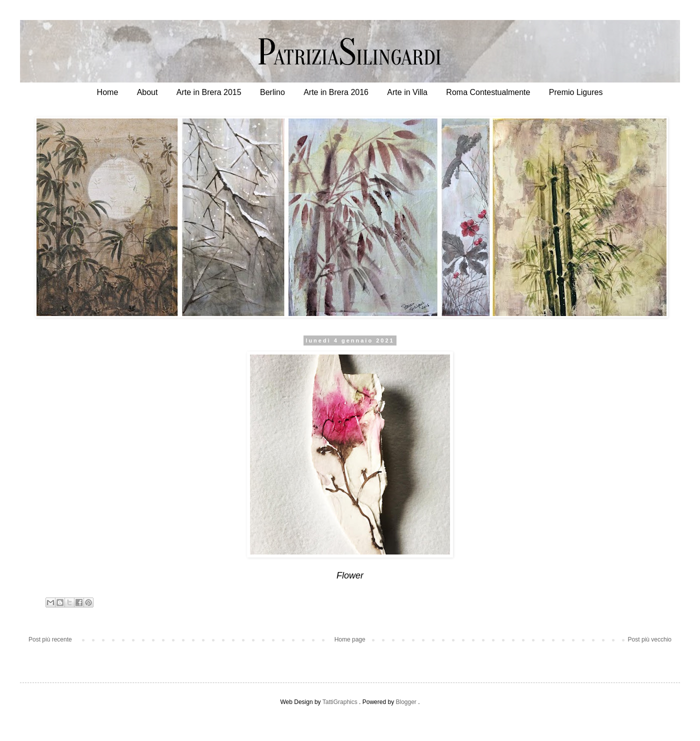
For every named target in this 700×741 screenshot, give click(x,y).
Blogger (406, 702)
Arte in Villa (407, 92)
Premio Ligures (576, 92)
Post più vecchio (650, 639)
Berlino (272, 92)
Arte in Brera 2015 (209, 92)
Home (108, 92)
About (147, 92)
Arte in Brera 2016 (336, 92)
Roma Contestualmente (488, 92)
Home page (350, 639)
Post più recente (50, 639)
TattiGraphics (340, 702)
